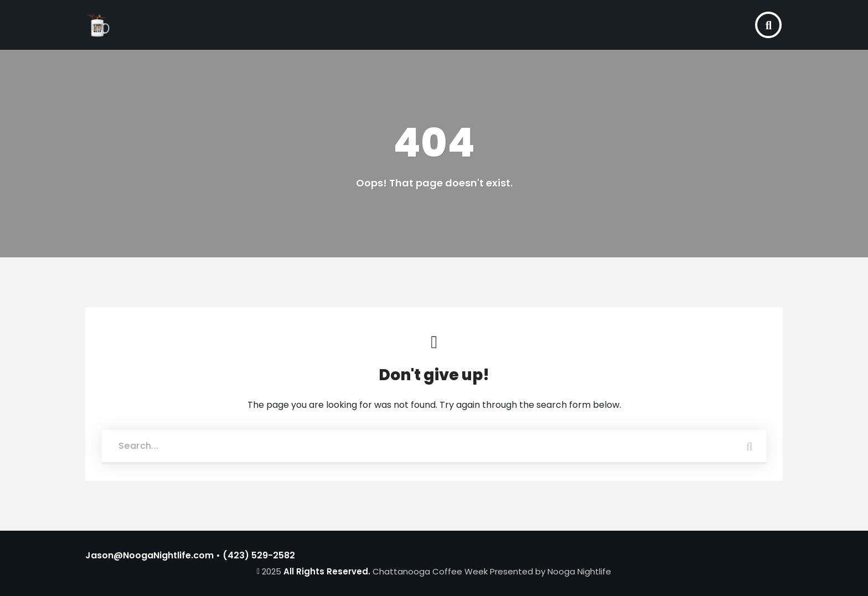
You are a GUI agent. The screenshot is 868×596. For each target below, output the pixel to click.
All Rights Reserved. (327, 571)
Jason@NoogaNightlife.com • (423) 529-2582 (190, 555)
